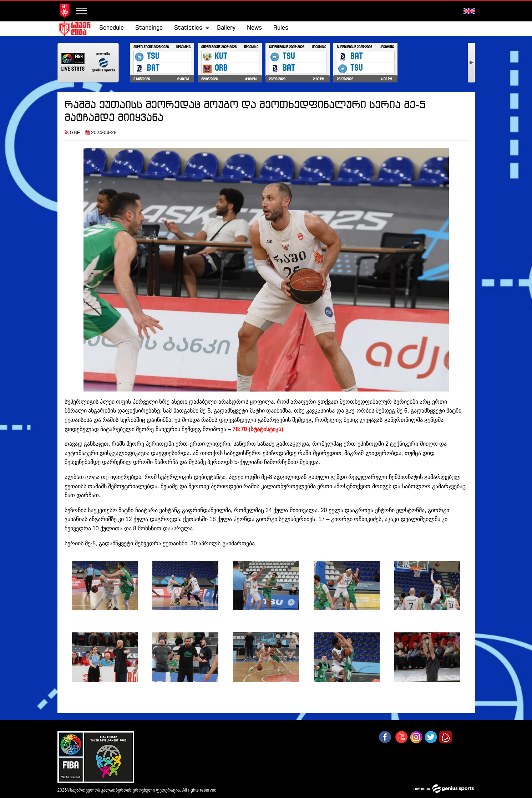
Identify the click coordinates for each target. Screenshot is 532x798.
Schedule (112, 28)
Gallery (226, 28)
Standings (149, 28)
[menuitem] (112, 28)
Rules (281, 28)
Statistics (188, 28)
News (254, 28)
